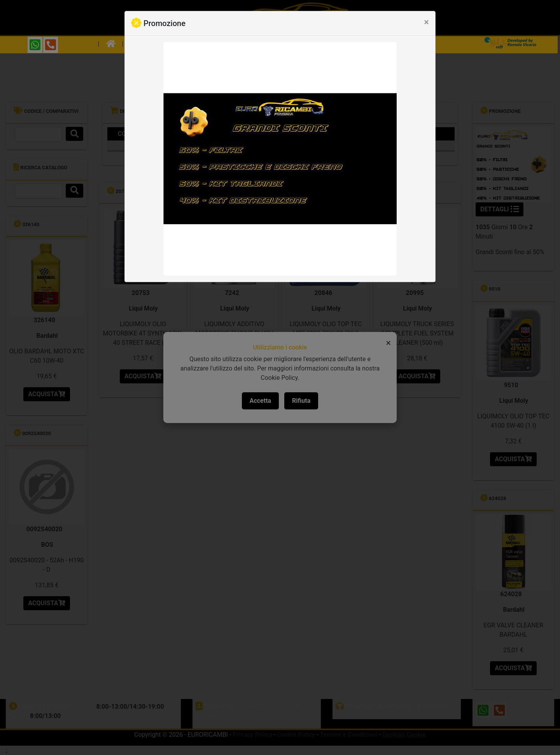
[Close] (426, 22)
